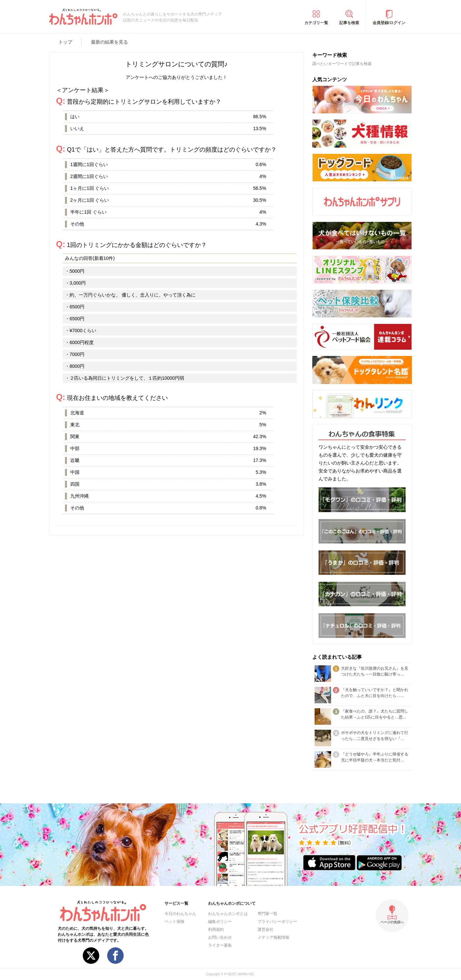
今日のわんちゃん (180, 914)
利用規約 (216, 929)
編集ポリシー (220, 922)
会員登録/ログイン (389, 23)
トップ (65, 42)
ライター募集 (220, 945)
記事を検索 (349, 23)
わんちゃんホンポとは (228, 914)
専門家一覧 (267, 914)
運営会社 (265, 929)
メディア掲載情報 (273, 937)
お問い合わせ (220, 937)
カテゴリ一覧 (316, 23)
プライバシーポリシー (277, 922)
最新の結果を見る (109, 42)
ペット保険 (174, 922)
